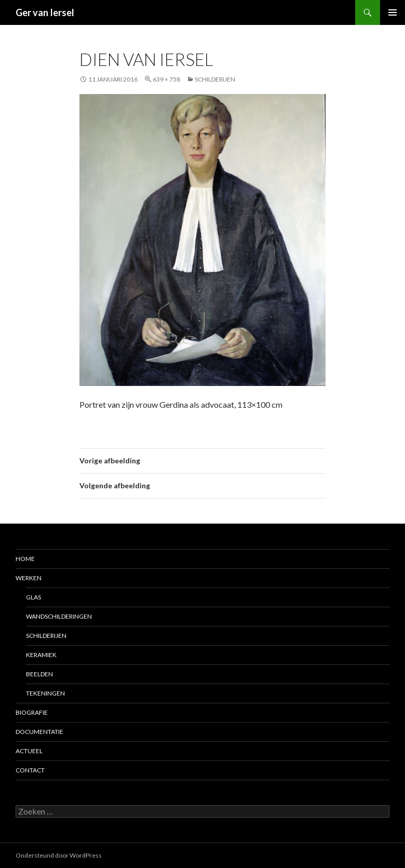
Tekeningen (45, 693)
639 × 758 (166, 79)
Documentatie (39, 732)
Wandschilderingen (59, 616)
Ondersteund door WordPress (59, 855)
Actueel (29, 751)
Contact (30, 770)
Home (25, 559)
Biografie (32, 712)
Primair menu (393, 12)
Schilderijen (215, 79)
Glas (33, 597)
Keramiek (41, 655)
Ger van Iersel (45, 12)
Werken (29, 578)
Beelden (39, 674)
